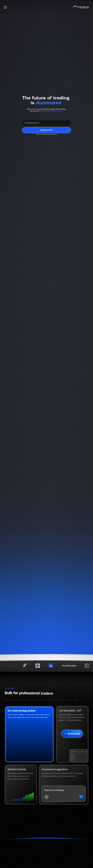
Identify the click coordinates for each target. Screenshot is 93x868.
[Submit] (81, 797)
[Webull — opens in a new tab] (55, 666)
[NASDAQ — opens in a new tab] (11, 666)
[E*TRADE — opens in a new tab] (42, 666)
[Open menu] (5, 7)
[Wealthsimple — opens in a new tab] (73, 666)
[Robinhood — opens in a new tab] (29, 666)
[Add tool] (46, 797)
